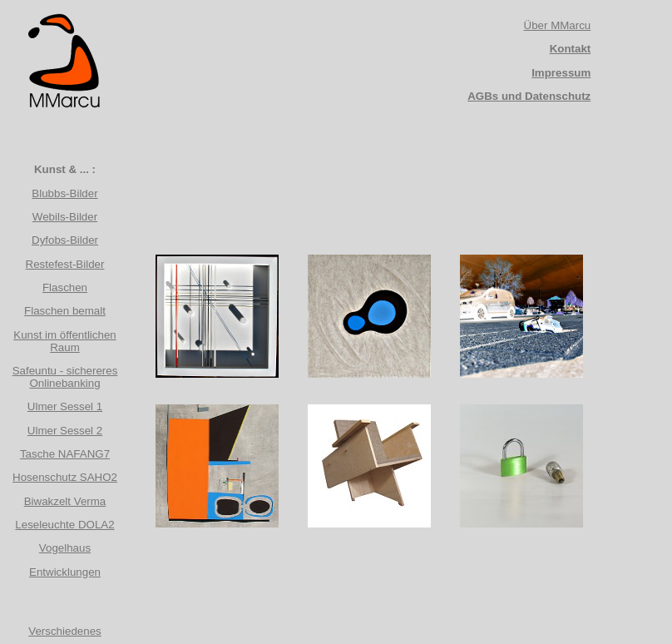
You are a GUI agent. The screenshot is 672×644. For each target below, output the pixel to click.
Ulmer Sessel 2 (65, 431)
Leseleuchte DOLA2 (64, 525)
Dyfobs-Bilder (65, 240)
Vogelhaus (65, 548)
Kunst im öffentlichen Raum (64, 341)
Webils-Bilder (65, 217)
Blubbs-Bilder (64, 193)
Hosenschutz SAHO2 (65, 477)
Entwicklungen (65, 572)
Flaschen (65, 287)
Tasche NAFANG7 (65, 454)
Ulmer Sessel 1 (65, 406)
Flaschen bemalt (65, 311)
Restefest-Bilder (65, 264)
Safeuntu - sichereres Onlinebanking (65, 377)
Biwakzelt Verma (65, 501)
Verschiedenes (64, 631)
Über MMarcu (558, 25)
